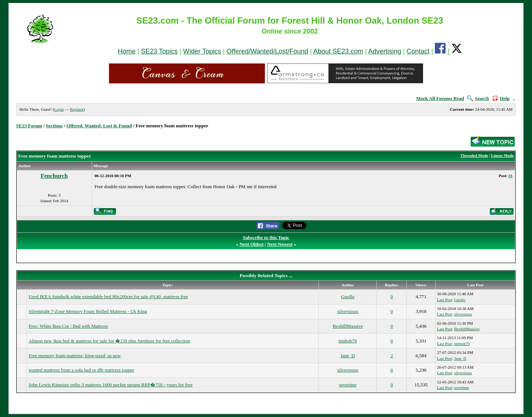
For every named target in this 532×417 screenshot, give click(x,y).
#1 (510, 176)
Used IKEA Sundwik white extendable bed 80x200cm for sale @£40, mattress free (108, 297)
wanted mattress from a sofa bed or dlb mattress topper (81, 370)
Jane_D (348, 356)
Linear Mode (502, 155)
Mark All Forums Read (440, 98)
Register (77, 109)
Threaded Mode (474, 155)
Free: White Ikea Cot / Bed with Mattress (68, 326)
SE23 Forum (29, 126)
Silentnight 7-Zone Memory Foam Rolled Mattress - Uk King (88, 311)
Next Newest (280, 244)
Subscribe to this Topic (266, 237)
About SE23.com (338, 51)
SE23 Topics (159, 51)
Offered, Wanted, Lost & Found (99, 126)
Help (501, 98)
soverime (348, 385)
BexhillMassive (348, 326)
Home (127, 51)
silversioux (348, 311)
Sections (54, 126)
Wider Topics (202, 51)
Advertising (385, 51)
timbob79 (348, 341)
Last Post (445, 300)
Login (59, 109)
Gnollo (348, 297)
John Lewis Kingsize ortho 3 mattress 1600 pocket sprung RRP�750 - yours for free (110, 385)
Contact (418, 51)
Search (478, 98)
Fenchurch (54, 176)
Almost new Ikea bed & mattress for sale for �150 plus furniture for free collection (109, 341)
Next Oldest (251, 244)
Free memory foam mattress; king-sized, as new (74, 356)
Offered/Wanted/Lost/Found (267, 51)
